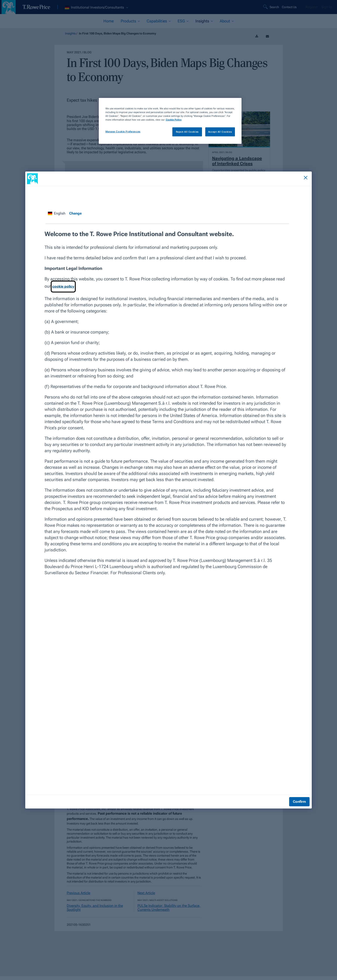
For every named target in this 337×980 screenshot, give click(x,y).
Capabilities (157, 21)
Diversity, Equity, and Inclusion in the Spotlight (95, 908)
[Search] (272, 7)
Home (109, 21)
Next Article (146, 893)
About (225, 21)
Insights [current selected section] (202, 21)
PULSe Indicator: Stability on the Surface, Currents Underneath (169, 908)
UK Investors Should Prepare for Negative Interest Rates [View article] (233, 245)
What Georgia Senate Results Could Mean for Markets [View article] (236, 332)
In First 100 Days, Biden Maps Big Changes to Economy (117, 33)
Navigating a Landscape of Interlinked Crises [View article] (237, 161)
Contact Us (289, 7)
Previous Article (78, 893)
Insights (70, 33)
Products (128, 21)
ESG (181, 21)
